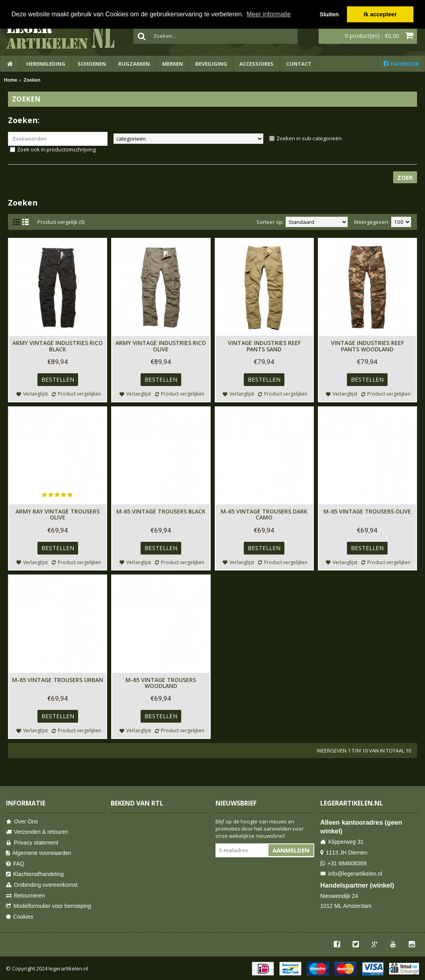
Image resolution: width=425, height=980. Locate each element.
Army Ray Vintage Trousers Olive (58, 514)
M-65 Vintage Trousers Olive (367, 511)
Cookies (20, 917)
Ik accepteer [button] (380, 14)
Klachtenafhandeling (35, 874)
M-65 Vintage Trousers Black (161, 511)
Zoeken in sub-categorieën (309, 138)
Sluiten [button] (329, 14)
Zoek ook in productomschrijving (56, 149)
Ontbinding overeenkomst (42, 885)
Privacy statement (32, 843)
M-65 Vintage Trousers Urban (58, 680)
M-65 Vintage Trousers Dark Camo (264, 514)
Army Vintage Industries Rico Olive (161, 346)
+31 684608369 (343, 863)
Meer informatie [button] (269, 14)
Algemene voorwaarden (39, 853)
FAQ (15, 864)
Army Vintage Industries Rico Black (58, 346)
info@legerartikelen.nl (351, 874)
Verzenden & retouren (37, 832)
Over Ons (22, 822)
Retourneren (25, 896)
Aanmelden (291, 850)
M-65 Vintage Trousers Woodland (161, 683)
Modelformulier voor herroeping (49, 906)
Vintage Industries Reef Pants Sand (264, 346)
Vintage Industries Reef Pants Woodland (367, 346)
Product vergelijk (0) (61, 222)
